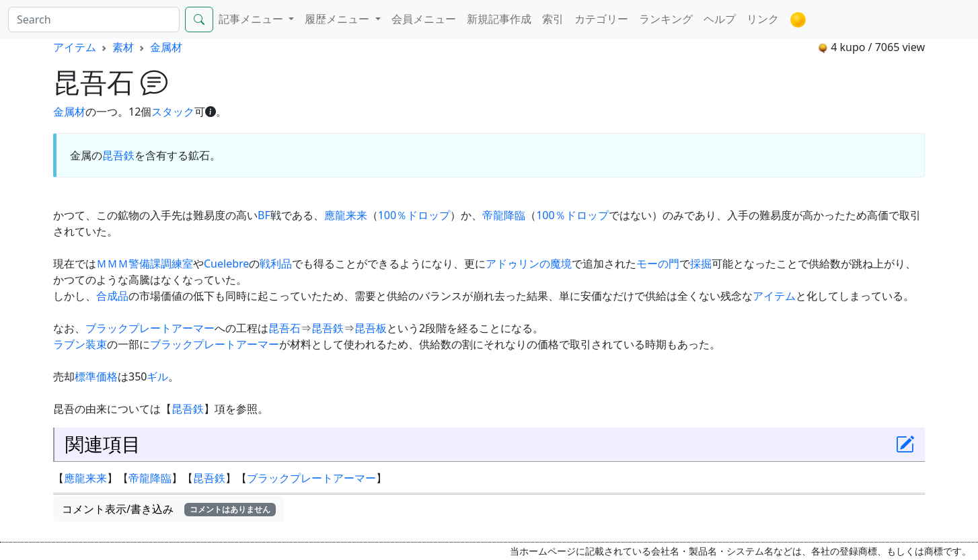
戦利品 (276, 264)
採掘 (701, 264)
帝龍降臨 (504, 215)
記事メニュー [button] (252, 19)
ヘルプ (720, 19)
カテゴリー (601, 19)
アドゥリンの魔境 (529, 264)
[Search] (94, 19)
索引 (553, 19)
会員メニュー (424, 19)
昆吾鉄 (118, 155)
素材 (123, 47)
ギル (157, 376)
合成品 (112, 296)
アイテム (75, 47)
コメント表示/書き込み (169, 509)
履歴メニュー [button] (338, 19)
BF (264, 215)
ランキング (666, 19)
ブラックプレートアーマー (150, 328)
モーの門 (658, 264)
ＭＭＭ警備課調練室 (145, 264)
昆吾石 (285, 328)
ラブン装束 (80, 344)
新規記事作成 (499, 19)
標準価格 (96, 376)
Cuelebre (226, 264)
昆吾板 (371, 328)
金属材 (166, 47)
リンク (763, 19)
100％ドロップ (414, 215)
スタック (173, 112)
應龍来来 (346, 215)
